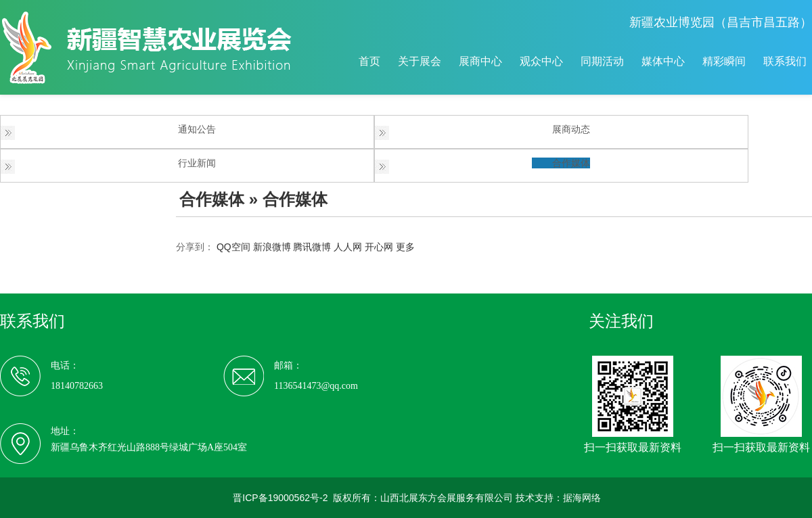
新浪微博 (272, 247)
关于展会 (420, 61)
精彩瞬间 (724, 61)
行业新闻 (197, 163)
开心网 (379, 247)
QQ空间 (233, 247)
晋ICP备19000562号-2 (280, 498)
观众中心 (541, 61)
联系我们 (785, 61)
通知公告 (197, 129)
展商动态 (571, 129)
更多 (405, 247)
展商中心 (480, 61)
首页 (369, 61)
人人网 (348, 247)
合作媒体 (571, 163)
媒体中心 (663, 61)
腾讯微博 (312, 247)
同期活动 (602, 61)
